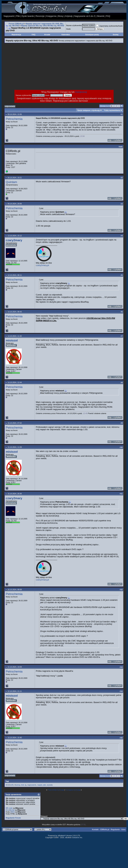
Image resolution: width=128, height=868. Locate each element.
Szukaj (116, 35)
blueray (17, 785)
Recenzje (40, 16)
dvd (23, 785)
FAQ (108, 16)
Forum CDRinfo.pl (16, 24)
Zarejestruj (81, 92)
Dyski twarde (28, 16)
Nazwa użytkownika (74, 25)
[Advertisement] (38, 66)
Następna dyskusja (73, 790)
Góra (123, 829)
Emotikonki (10, 810)
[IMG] (12, 812)
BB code (9, 808)
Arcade (47, 35)
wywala (50, 785)
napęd (40, 785)
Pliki (18, 16)
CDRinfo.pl (105, 829)
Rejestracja (16, 35)
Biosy (61, 16)
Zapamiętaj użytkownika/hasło (109, 26)
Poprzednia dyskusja (56, 790)
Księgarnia (51, 16)
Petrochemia (14, 119)
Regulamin (115, 829)
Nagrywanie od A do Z (85, 16)
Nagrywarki (9, 16)
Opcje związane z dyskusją (88, 110)
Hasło (68, 29)
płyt (45, 785)
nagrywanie (32, 785)
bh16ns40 (10, 785)
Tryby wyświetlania (112, 110)
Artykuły (69, 16)
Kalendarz (66, 35)
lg (26, 785)
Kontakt (95, 829)
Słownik (100, 16)
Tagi (7, 781)
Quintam (11, 182)
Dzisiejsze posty (92, 35)
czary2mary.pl (42, 265)
